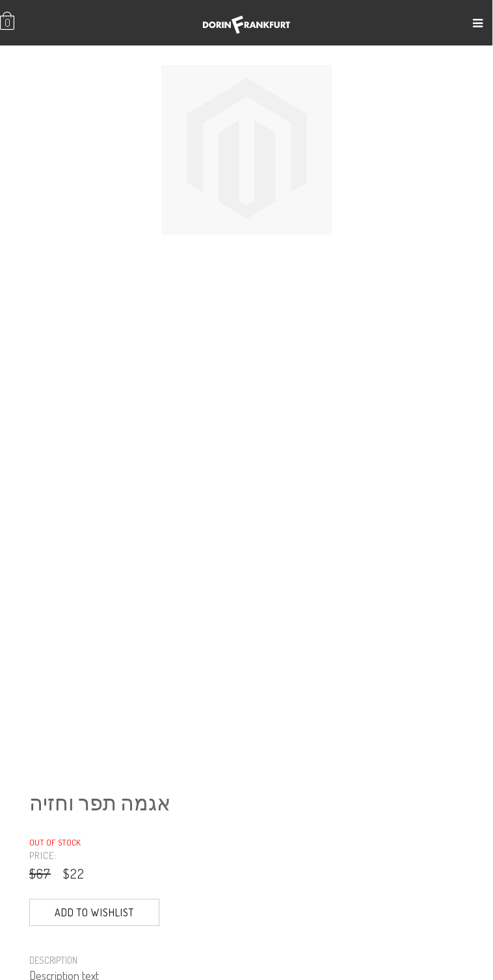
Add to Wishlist (94, 912)
